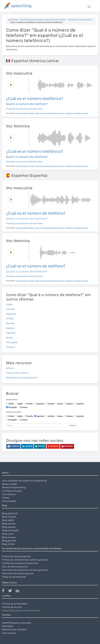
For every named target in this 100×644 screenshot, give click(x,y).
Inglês (9, 304)
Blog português (10, 530)
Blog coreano (9, 537)
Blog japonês (9, 541)
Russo (9, 337)
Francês (10, 309)
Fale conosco (9, 633)
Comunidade (9, 501)
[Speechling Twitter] (12, 591)
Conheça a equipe (12, 491)
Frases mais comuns (17, 373)
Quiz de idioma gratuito (15, 567)
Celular (10, 368)
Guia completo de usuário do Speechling (24, 481)
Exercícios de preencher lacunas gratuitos (25, 570)
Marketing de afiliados (14, 629)
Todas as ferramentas (14, 577)
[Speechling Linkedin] (19, 591)
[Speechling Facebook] (5, 591)
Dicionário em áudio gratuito (80, 20)
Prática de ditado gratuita (16, 556)
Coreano (11, 347)
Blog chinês (8, 544)
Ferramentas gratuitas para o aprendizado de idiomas (43, 20)
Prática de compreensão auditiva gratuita (25, 560)
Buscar (73, 425)
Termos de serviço (12, 607)
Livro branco (9, 494)
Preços (6, 498)
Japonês (11, 333)
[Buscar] (34, 425)
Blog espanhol (10, 513)
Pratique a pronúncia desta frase (24, 109)
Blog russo (8, 534)
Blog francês (9, 517)
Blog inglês (8, 520)
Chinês (10, 318)
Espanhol (11, 314)
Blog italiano (9, 527)
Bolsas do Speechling (14, 487)
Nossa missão (10, 484)
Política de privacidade (15, 604)
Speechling (13, 20)
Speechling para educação (17, 623)
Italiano (10, 328)
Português (12, 342)
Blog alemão (9, 524)
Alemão (10, 323)
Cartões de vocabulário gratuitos (20, 563)
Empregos (8, 626)
